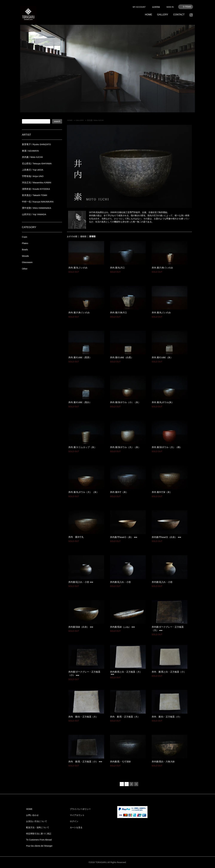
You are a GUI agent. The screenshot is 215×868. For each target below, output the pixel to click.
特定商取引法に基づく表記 (39, 834)
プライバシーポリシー (80, 809)
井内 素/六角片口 (118, 313)
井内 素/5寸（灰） (119, 492)
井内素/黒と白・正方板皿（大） (126, 673)
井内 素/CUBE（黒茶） (80, 357)
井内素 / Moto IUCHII (95, 120)
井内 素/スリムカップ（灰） (82, 447)
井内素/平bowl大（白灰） (167, 537)
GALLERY (163, 15)
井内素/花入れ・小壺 (81, 582)
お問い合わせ (32, 815)
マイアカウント (77, 815)
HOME (149, 15)
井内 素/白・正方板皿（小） (167, 717)
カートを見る (76, 827)
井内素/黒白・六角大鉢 (163, 762)
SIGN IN (170, 7)
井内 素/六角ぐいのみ (162, 268)
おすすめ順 (72, 236)
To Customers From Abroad (39, 840)
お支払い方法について (37, 821)
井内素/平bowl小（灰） (124, 537)
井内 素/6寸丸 (76, 537)
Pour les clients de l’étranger (39, 846)
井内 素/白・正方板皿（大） (83, 717)
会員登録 (156, 7)
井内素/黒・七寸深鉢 (120, 762)
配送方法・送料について (38, 827)
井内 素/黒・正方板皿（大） (125, 717)
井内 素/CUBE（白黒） (122, 357)
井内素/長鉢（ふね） (123, 627)
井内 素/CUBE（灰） (162, 357)
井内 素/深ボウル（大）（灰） (125, 447)
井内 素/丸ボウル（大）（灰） (84, 492)
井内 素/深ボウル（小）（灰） (125, 402)
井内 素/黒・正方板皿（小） (86, 762)
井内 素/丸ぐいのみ (78, 268)
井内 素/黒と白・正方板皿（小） (169, 672)
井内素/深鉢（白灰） (81, 627)
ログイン (74, 821)
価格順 (83, 236)
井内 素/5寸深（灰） (162, 492)
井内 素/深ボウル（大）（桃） (167, 447)
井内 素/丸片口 (117, 268)
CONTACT (179, 15)
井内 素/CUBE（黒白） (80, 402)
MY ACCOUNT (139, 7)
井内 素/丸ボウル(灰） (163, 402)
